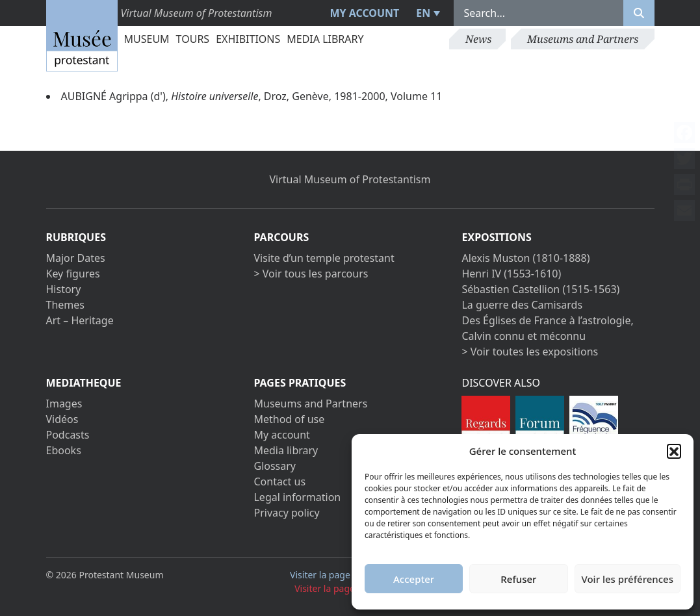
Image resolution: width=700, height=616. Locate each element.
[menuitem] (426, 13)
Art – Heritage (80, 320)
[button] (674, 451)
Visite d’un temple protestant (324, 258)
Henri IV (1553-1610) (511, 274)
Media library (325, 39)
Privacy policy (286, 513)
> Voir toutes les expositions (530, 352)
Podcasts (68, 435)
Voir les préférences (628, 579)
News (478, 39)
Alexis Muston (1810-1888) (525, 258)
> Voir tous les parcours (311, 274)
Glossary (275, 466)
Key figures (73, 274)
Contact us (279, 481)
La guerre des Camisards (522, 305)
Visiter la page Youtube (350, 588)
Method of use (289, 419)
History (64, 289)
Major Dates (76, 258)
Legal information (297, 497)
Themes (65, 305)
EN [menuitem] (423, 13)
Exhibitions (248, 39)
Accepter (414, 579)
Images (64, 404)
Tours (193, 39)
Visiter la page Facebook (347, 575)
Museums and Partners (583, 39)
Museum (147, 39)
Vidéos (62, 419)
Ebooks (64, 450)
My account (364, 13)
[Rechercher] (639, 13)
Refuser (518, 579)
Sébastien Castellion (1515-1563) (540, 289)
